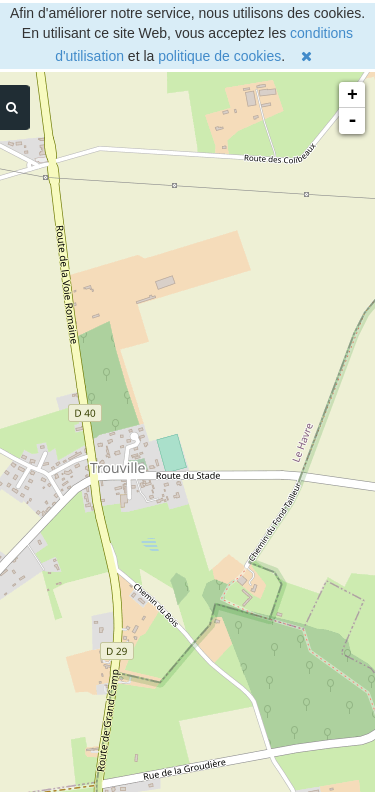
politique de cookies (219, 56)
